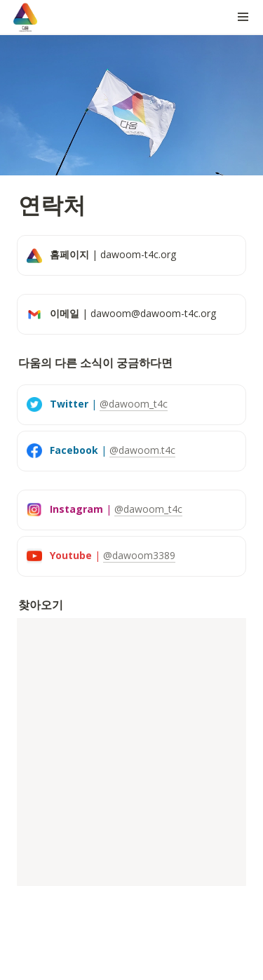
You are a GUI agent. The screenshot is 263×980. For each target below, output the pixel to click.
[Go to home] (25, 17)
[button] (243, 17)
